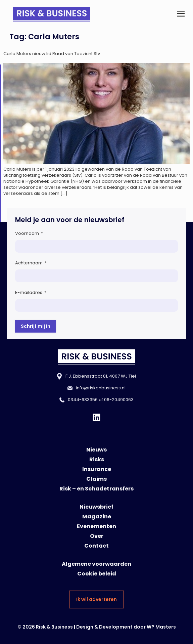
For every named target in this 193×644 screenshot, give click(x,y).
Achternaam (31, 263)
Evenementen (96, 526)
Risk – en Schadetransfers (96, 489)
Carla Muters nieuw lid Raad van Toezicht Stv (52, 54)
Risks (97, 459)
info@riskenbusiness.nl (101, 388)
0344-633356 (83, 400)
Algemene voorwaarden (96, 564)
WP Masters (161, 627)
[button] (181, 14)
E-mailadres (31, 292)
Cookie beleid (97, 574)
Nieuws (96, 450)
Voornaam (29, 233)
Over (97, 536)
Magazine (97, 517)
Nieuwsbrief (96, 507)
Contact (96, 546)
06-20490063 (119, 400)
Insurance (97, 469)
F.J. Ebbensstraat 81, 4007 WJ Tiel (101, 376)
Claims (96, 479)
